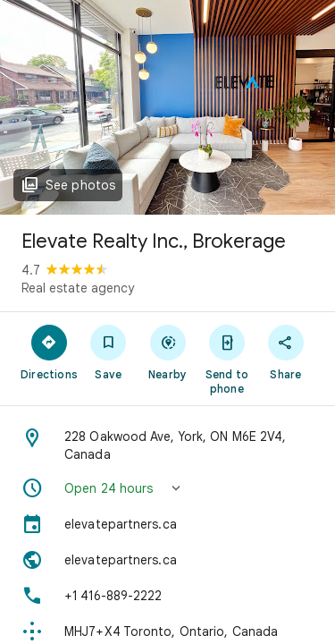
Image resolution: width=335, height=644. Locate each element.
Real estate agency (78, 288)
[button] (167, 488)
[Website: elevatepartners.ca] (167, 560)
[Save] (108, 352)
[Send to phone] (227, 359)
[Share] (286, 352)
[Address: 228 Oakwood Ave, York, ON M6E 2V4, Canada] (167, 445)
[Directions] (49, 352)
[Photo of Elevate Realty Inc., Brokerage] (167, 107)
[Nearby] (167, 352)
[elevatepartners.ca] (167, 524)
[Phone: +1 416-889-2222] (167, 596)
